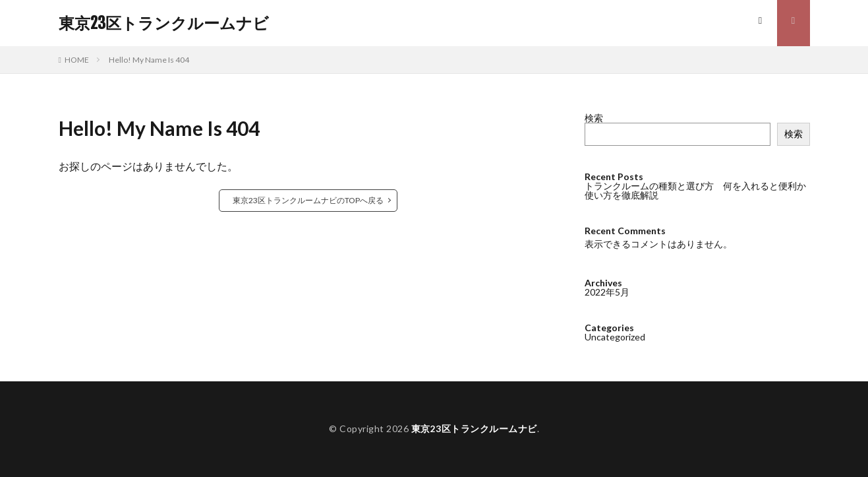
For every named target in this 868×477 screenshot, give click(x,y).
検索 (594, 118)
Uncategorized (615, 336)
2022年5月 (607, 291)
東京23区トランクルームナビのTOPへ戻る (308, 200)
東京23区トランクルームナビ (164, 23)
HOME (77, 60)
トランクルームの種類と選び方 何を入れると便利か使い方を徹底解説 (695, 190)
